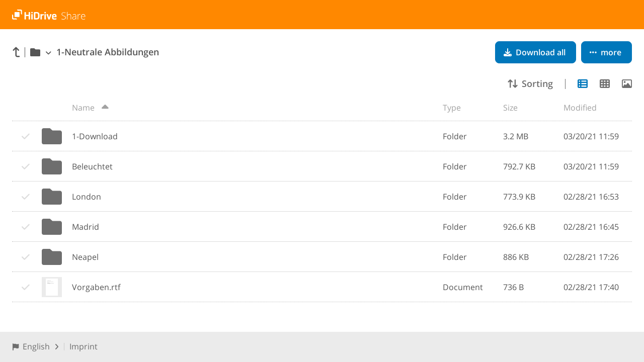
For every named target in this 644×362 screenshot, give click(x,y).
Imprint (84, 346)
